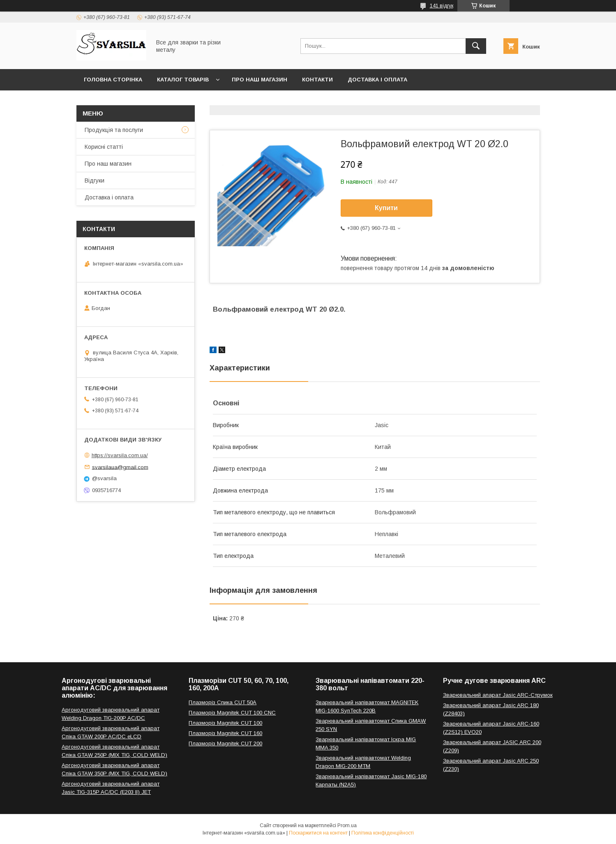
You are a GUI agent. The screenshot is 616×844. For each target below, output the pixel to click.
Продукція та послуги (114, 130)
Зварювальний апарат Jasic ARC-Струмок (498, 695)
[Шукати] (476, 46)
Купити (386, 208)
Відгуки (95, 180)
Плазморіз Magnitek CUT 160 (225, 733)
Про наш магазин (260, 80)
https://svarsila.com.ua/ (120, 455)
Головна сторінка (113, 80)
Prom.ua (347, 826)
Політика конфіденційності (383, 833)
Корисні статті (104, 147)
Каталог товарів (183, 80)
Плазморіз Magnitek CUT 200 (225, 743)
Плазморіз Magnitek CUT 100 (225, 723)
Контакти (317, 80)
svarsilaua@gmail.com (120, 467)
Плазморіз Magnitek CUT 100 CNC (232, 713)
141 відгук (442, 6)
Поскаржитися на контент (318, 833)
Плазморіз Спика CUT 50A (223, 702)
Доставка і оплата (377, 80)
